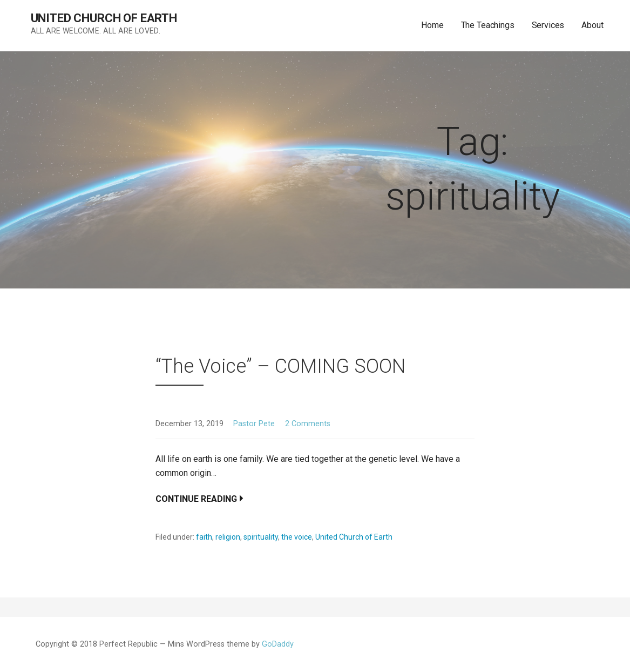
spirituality (261, 537)
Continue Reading (196, 499)
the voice (297, 537)
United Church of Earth (104, 18)
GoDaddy (278, 644)
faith (204, 537)
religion (228, 537)
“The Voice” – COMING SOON (280, 366)
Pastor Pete (254, 424)
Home (432, 25)
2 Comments (308, 424)
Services (548, 25)
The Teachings (488, 25)
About (592, 25)
